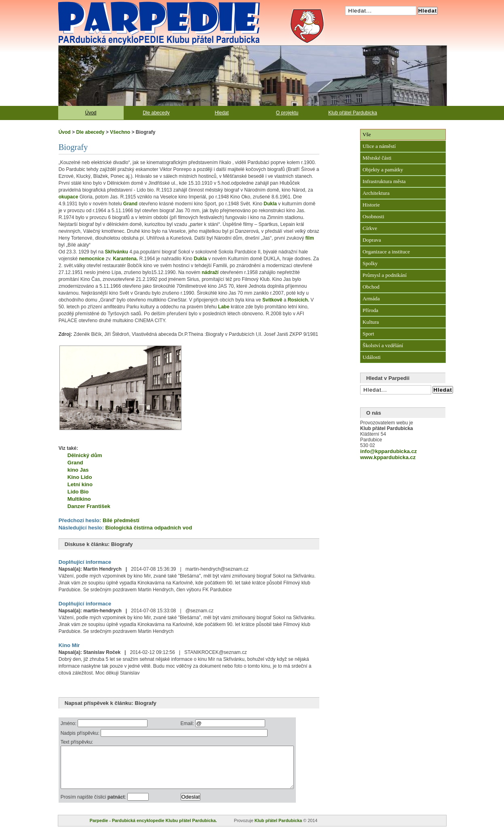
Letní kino (80, 484)
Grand (75, 463)
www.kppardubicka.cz (388, 457)
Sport (368, 334)
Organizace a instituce (386, 252)
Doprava (372, 240)
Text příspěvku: (77, 742)
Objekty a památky (383, 170)
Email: (202, 723)
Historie (371, 205)
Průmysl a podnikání (385, 275)
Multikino (79, 499)
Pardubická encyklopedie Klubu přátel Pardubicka (145, 4)
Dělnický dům (85, 455)
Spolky (370, 263)
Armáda (371, 298)
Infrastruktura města (384, 181)
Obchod (371, 287)
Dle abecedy (156, 113)
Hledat (222, 113)
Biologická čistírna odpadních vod (149, 528)
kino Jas (78, 470)
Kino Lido (80, 477)
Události (372, 357)
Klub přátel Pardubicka (353, 113)
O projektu (287, 113)
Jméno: (69, 723)
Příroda (370, 310)
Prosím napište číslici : (94, 805)
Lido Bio (78, 492)
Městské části (377, 158)
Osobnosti (373, 216)
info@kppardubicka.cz (388, 451)
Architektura (376, 193)
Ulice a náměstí (379, 146)
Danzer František (89, 506)
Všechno (120, 132)
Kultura (371, 322)
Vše (367, 134)
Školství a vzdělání (383, 345)
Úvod (91, 113)
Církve (370, 228)
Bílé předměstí (121, 520)
